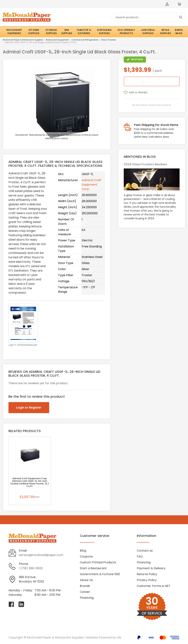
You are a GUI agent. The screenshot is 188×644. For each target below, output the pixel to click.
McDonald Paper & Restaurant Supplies (23, 40)
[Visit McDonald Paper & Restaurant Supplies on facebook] (11, 604)
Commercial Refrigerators (85, 40)
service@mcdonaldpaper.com (41, 555)
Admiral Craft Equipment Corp (92, 185)
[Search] (149, 17)
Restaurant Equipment (57, 40)
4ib (119, 637)
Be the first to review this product (152, 105)
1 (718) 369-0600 (31, 568)
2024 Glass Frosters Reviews (145, 164)
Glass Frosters (109, 40)
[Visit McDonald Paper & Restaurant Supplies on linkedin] (21, 604)
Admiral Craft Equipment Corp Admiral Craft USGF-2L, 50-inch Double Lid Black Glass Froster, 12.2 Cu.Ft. (30, 482)
